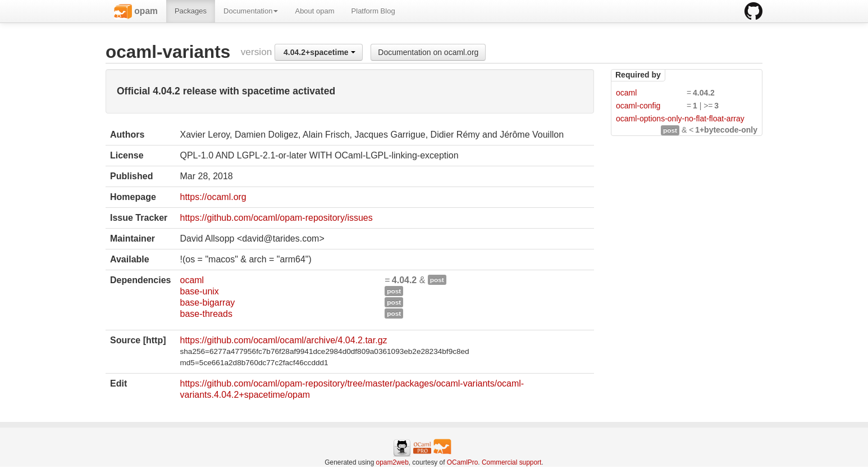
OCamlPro (463, 462)
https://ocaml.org (213, 197)
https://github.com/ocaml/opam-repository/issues (276, 218)
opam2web (392, 462)
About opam (314, 11)
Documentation (251, 11)
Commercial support (511, 462)
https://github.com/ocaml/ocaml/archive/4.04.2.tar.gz (283, 340)
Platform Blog (373, 11)
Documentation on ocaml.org (428, 52)
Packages (191, 11)
